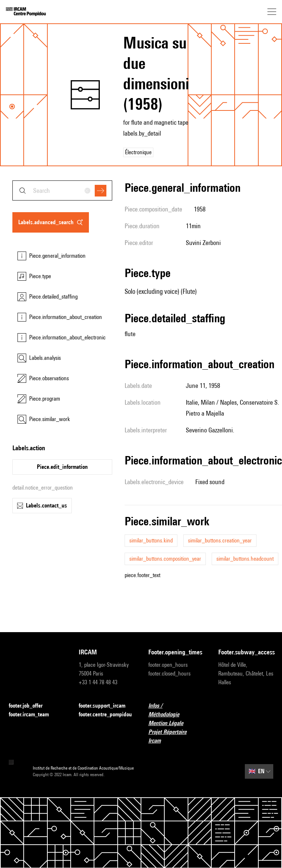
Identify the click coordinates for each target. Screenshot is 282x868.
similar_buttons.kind (151, 540)
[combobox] (62, 190)
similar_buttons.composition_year (165, 559)
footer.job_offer (30, 706)
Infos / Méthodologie (176, 710)
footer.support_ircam (106, 706)
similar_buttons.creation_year (220, 540)
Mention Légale (170, 723)
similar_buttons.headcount (245, 559)
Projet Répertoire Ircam (176, 736)
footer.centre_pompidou (106, 715)
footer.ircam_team (33, 715)
